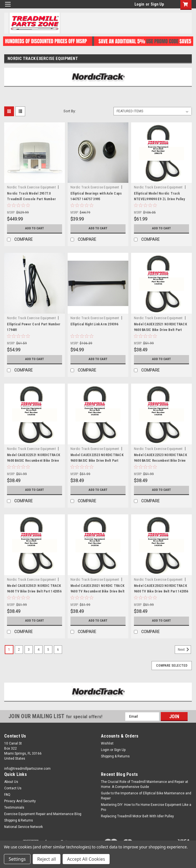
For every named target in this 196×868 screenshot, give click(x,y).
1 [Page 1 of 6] (9, 650)
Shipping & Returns (115, 756)
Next (184, 650)
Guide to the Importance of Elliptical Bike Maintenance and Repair (146, 796)
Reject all (47, 859)
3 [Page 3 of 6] (29, 650)
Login (139, 4)
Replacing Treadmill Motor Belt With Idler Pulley (137, 816)
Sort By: (70, 111)
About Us (11, 782)
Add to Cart (35, 228)
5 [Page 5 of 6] (48, 650)
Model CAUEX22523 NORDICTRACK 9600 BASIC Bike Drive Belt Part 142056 (97, 461)
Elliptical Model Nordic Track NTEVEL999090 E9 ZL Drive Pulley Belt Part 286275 (160, 199)
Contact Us (13, 788)
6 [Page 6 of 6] (58, 650)
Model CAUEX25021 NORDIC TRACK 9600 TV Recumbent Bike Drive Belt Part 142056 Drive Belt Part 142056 (97, 591)
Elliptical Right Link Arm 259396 (94, 324)
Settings (17, 859)
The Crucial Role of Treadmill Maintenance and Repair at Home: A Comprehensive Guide (145, 784)
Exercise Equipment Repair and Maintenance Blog (43, 814)
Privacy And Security (20, 801)
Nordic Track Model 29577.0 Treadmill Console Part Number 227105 (31, 199)
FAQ (7, 795)
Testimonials (14, 808)
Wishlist (107, 743)
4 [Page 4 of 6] (38, 650)
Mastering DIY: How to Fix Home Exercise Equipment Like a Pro (146, 807)
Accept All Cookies (86, 859)
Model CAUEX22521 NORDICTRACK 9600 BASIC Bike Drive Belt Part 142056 (160, 330)
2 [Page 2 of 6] (19, 650)
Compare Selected (172, 666)
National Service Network (23, 827)
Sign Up (157, 4)
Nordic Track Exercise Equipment (31, 187)
